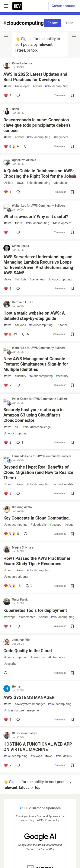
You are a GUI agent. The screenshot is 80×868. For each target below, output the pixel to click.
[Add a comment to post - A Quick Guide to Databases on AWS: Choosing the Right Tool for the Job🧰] (8, 192)
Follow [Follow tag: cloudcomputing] (53, 23)
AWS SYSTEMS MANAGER (29, 697)
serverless (37, 279)
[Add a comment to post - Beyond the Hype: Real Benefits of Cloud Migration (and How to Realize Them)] (8, 494)
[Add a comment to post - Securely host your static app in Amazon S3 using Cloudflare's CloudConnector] (8, 443)
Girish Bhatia (20, 246)
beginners (61, 137)
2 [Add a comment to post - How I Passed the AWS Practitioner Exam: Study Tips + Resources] (29, 586)
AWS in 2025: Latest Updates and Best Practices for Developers (35, 77)
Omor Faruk (20, 599)
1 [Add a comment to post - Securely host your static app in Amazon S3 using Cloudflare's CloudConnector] (19, 443)
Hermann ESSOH (23, 302)
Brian (15, 109)
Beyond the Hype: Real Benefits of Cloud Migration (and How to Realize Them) (38, 472)
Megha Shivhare (23, 547)
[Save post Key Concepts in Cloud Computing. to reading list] (72, 534)
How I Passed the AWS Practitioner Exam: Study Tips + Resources (37, 561)
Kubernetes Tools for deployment (35, 610)
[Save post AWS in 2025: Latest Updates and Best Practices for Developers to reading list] (72, 95)
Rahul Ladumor (22, 63)
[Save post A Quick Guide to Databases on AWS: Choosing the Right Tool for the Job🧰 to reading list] (72, 192)
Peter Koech (20, 399)
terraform (38, 657)
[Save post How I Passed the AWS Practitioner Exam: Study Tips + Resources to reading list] (72, 586)
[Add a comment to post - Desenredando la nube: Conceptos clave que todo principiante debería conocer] (11, 146)
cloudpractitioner (16, 577)
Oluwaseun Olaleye (25, 733)
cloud (37, 86)
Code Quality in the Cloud (28, 651)
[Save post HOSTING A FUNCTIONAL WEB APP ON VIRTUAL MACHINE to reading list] (72, 765)
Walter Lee (19, 206)
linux (19, 223)
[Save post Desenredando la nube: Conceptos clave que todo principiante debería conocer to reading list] (72, 146)
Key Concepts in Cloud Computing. (37, 518)
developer (22, 86)
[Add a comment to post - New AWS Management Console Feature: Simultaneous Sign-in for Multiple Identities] (8, 385)
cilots (9, 183)
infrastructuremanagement (23, 711)
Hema (16, 687)
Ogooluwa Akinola (24, 160)
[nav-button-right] (74, 37)
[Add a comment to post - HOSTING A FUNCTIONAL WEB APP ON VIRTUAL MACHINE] (8, 765)
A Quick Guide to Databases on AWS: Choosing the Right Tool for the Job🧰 (40, 173)
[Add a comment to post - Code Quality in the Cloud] (6, 673)
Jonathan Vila (21, 640)
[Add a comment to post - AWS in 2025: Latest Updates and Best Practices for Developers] (8, 95)
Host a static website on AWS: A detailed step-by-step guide (34, 316)
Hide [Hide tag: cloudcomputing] (70, 23)
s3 (17, 427)
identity (20, 376)
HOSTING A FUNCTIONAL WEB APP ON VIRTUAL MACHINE (38, 747)
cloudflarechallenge (37, 427)
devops (20, 325)
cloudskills (39, 525)
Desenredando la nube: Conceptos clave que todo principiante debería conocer (37, 125)
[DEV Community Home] (17, 6)
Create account (63, 6)
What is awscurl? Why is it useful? (36, 216)
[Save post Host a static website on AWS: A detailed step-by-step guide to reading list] (72, 334)
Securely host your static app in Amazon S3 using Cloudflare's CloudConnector (33, 415)
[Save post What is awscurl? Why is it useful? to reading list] (72, 232)
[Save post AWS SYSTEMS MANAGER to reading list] (72, 720)
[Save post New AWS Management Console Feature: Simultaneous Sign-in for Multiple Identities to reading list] (72, 385)
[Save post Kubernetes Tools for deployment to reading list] (72, 626)
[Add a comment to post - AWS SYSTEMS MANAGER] (8, 720)
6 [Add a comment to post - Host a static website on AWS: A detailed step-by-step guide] (25, 334)
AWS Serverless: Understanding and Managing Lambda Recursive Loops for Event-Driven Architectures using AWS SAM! (38, 265)
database (60, 183)
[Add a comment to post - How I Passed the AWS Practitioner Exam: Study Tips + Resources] (12, 586)
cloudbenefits (63, 484)
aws (8, 86)
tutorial (61, 325)
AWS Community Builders (48, 206)
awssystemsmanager (30, 704)
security (62, 376)
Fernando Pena (22, 456)
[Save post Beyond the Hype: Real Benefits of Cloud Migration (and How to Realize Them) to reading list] (72, 494)
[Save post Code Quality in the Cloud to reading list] (72, 673)
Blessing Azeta (22, 507)
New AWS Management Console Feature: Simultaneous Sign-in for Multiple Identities (36, 364)
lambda (20, 279)
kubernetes (27, 617)
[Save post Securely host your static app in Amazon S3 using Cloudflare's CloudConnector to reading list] (72, 443)
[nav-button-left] (6, 37)
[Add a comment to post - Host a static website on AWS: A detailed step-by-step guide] (10, 334)
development (62, 223)
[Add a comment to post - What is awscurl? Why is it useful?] (8, 232)
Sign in (27, 39)
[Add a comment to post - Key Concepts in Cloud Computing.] (11, 534)
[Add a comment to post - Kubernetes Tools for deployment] (8, 626)
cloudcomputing (57, 86)
